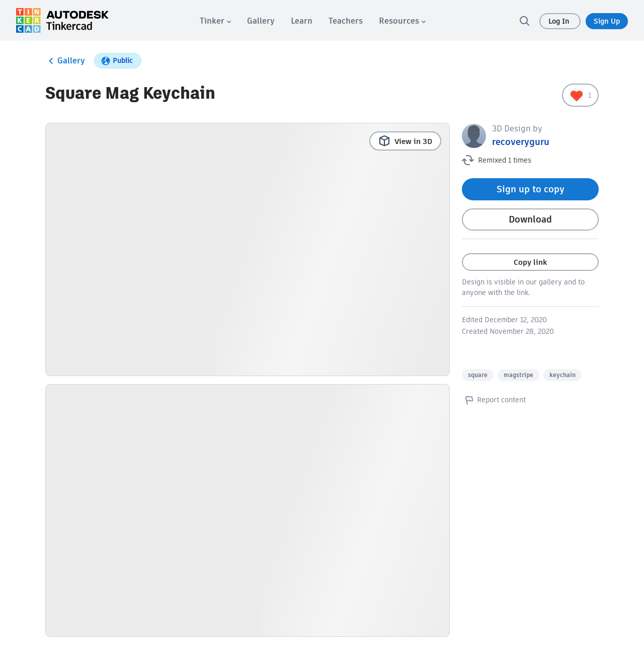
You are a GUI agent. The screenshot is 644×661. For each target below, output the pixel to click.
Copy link (530, 262)
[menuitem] (215, 21)
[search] (524, 21)
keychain (562, 375)
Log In (560, 21)
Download (530, 219)
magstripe (518, 375)
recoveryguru (521, 142)
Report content (494, 400)
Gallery (65, 61)
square (478, 375)
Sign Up (607, 21)
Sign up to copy (531, 189)
